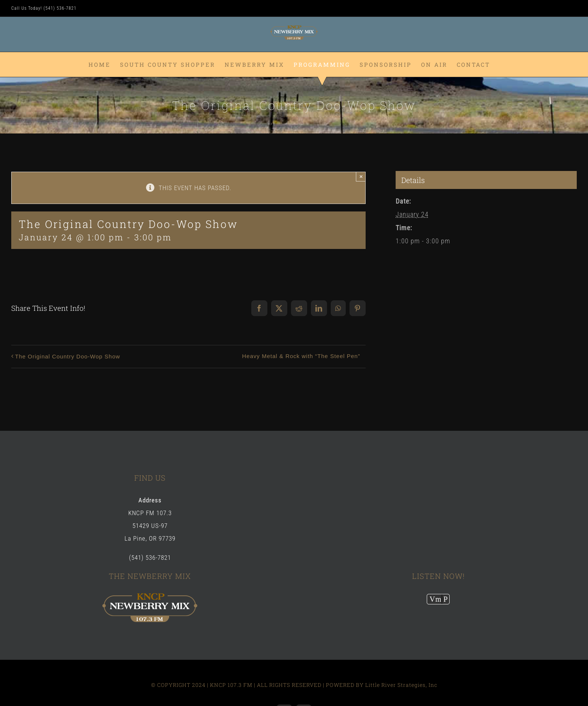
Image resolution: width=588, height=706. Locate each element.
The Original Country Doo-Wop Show (67, 356)
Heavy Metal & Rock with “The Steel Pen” (301, 356)
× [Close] (361, 176)
